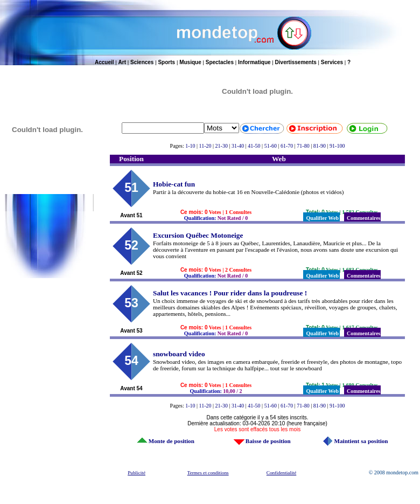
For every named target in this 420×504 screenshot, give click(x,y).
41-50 (254, 146)
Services (332, 62)
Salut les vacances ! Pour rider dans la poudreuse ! (230, 293)
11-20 (205, 146)
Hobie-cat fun (174, 184)
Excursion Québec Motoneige (198, 235)
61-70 (287, 146)
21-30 (222, 146)
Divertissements (296, 62)
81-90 (320, 146)
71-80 (303, 146)
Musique (190, 62)
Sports (166, 62)
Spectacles (220, 62)
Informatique (254, 62)
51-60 (271, 146)
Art (122, 62)
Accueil (104, 62)
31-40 (238, 146)
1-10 (190, 146)
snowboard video (179, 354)
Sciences (142, 62)
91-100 (337, 146)
